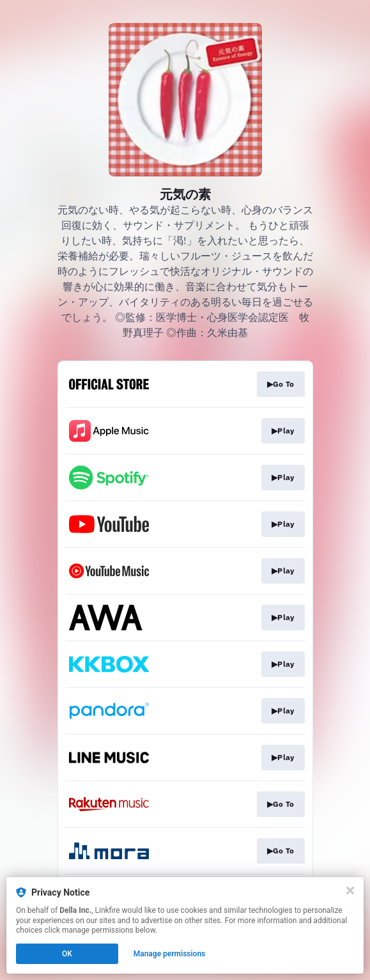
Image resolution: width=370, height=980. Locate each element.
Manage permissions (170, 954)
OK (67, 954)
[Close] (350, 891)
